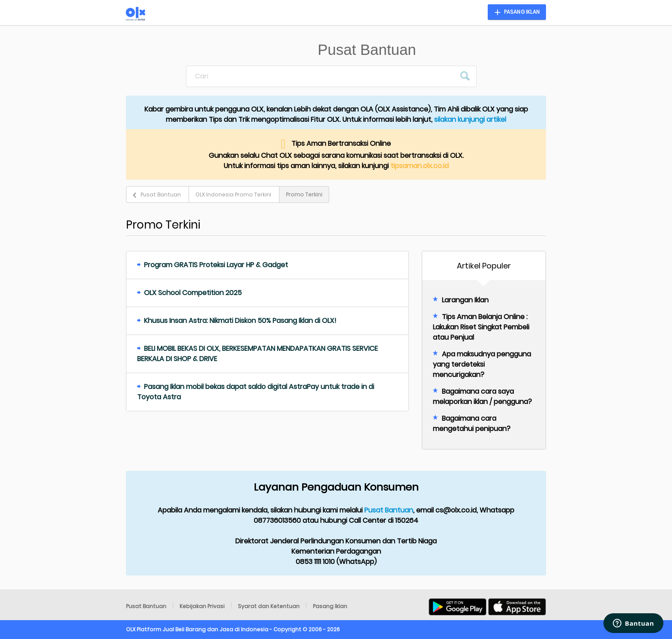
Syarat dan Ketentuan (269, 606)
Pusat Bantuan (161, 194)
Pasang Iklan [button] (522, 12)
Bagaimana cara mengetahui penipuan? (472, 423)
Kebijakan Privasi (202, 606)
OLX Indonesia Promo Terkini (233, 194)
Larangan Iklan (465, 300)
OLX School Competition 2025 (193, 293)
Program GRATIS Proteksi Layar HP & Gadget (216, 265)
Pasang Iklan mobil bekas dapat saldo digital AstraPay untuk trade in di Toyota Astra (256, 392)
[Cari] (321, 76)
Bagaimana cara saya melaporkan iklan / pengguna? (482, 396)
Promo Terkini (304, 194)
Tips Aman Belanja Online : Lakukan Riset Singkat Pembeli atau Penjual (481, 327)
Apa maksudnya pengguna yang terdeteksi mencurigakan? (482, 364)
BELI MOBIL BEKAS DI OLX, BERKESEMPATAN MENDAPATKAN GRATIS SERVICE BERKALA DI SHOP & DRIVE (258, 354)
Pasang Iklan (330, 606)
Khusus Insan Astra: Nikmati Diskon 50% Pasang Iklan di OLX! (240, 321)
